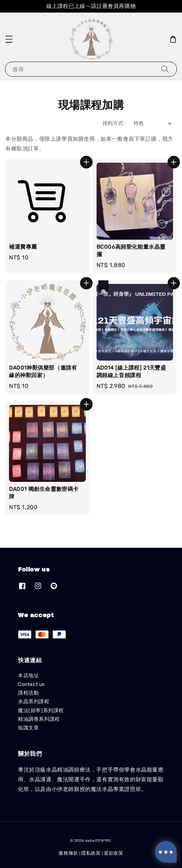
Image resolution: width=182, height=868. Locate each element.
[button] (9, 39)
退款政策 (114, 853)
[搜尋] (165, 69)
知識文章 (28, 728)
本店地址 (28, 676)
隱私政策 (91, 853)
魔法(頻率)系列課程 (41, 711)
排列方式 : (114, 123)
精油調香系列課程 (39, 719)
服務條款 (68, 853)
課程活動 (28, 693)
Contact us (31, 684)
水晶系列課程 (34, 702)
